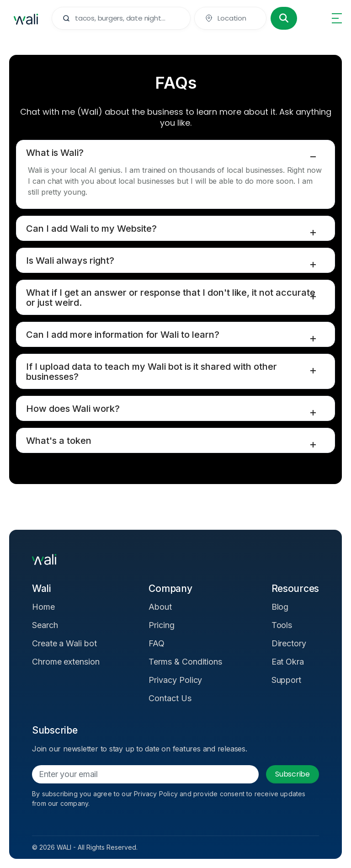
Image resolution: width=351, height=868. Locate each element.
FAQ (157, 643)
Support (287, 680)
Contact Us (170, 698)
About (160, 607)
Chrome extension (66, 662)
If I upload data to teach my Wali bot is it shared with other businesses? (152, 372)
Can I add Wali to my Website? (91, 229)
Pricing (162, 625)
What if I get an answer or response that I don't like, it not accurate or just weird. (171, 298)
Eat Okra (288, 662)
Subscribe (292, 774)
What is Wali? (55, 153)
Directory (289, 643)
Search (45, 625)
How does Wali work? (73, 409)
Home (43, 607)
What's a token (59, 441)
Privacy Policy (175, 680)
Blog (280, 607)
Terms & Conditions (185, 662)
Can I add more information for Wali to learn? (123, 335)
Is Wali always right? (70, 261)
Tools (282, 625)
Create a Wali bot (64, 643)
